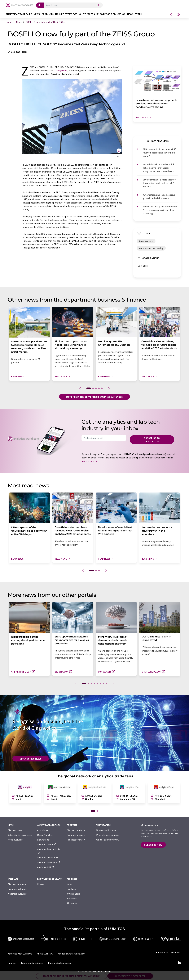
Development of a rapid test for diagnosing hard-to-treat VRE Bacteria (159, 183)
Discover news (15, 830)
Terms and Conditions (32, 963)
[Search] (100, 5)
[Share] (171, 15)
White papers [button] (87, 14)
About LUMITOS (45, 954)
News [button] (37, 14)
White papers (73, 894)
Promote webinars (17, 889)
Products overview (76, 840)
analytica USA (46, 867)
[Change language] (178, 15)
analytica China (47, 844)
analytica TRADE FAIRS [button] (19, 14)
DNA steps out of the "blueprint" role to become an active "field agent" (159, 153)
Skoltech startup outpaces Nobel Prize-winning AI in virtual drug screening (160, 210)
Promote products (76, 835)
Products (71, 889)
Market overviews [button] (66, 14)
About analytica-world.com (71, 954)
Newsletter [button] (135, 14)
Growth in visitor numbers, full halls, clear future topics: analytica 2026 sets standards (159, 168)
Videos (40, 884)
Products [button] (48, 14)
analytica (43, 840)
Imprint (12, 963)
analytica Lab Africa (49, 862)
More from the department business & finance (94, 397)
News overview (15, 840)
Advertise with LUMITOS (20, 954)
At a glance (43, 830)
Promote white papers (108, 835)
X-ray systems (60, 70)
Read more (90, 462)
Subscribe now (153, 845)
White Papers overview (108, 840)
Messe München (45, 835)
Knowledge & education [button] (111, 14)
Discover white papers (107, 830)
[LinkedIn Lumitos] (179, 963)
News (69, 884)
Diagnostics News (31, 759)
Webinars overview (17, 894)
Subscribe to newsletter (152, 440)
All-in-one (72, 903)
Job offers (72, 898)
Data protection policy (60, 963)
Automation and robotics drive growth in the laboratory (159, 196)
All (39, 5)
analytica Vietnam (48, 857)
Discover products (76, 830)
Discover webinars (17, 884)
